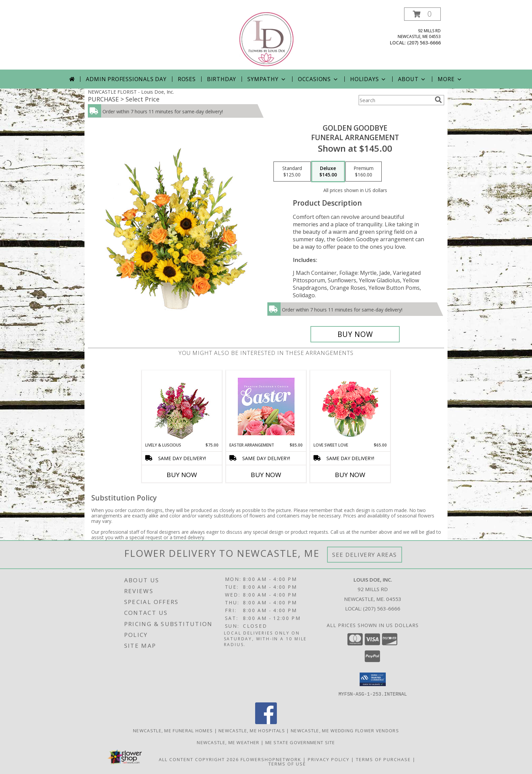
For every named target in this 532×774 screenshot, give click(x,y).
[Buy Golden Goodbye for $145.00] (355, 334)
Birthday (222, 79)
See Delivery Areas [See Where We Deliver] (365, 555)
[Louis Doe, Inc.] (267, 39)
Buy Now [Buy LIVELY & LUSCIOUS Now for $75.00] (182, 475)
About (412, 79)
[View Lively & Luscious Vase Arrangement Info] (182, 406)
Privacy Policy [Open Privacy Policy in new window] (329, 759)
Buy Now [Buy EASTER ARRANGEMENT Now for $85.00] (266, 475)
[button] (422, 14)
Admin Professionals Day (126, 79)
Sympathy (267, 79)
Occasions (318, 79)
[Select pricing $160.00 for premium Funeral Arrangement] (364, 172)
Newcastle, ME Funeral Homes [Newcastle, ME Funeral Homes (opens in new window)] (173, 730)
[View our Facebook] (266, 722)
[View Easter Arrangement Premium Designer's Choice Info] (266, 406)
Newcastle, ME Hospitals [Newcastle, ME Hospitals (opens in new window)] (252, 730)
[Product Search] (395, 100)
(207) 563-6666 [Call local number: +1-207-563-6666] (424, 43)
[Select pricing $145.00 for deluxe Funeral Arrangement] (328, 172)
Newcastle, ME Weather (228, 742)
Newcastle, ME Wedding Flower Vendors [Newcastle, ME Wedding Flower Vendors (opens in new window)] (345, 730)
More (450, 79)
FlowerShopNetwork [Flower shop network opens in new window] (271, 759)
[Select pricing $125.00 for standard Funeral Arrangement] (292, 172)
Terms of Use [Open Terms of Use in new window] (287, 763)
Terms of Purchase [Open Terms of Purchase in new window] (383, 759)
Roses (187, 79)
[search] (438, 100)
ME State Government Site (300, 742)
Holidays (368, 79)
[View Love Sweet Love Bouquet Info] (350, 406)
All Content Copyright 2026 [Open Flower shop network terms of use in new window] (199, 759)
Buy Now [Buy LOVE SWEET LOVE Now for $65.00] (350, 475)
